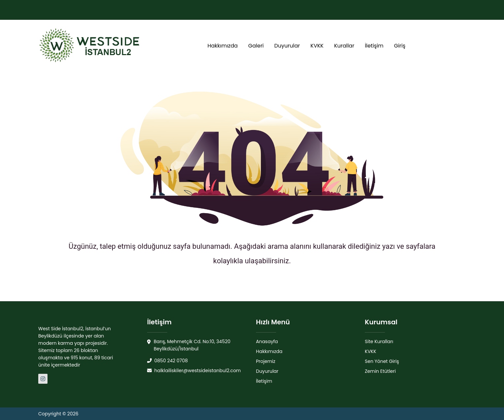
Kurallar (344, 46)
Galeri (256, 46)
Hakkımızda (223, 46)
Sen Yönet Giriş (382, 361)
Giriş (400, 46)
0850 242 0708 (167, 361)
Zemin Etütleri (380, 371)
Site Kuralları (379, 341)
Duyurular (287, 46)
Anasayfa (267, 341)
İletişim (374, 46)
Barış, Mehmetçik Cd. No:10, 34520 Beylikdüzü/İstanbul (189, 345)
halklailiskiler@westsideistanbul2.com (194, 371)
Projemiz (266, 361)
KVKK (317, 46)
